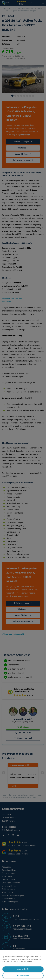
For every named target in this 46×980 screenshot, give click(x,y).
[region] (23, 965)
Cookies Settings (23, 975)
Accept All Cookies (23, 969)
